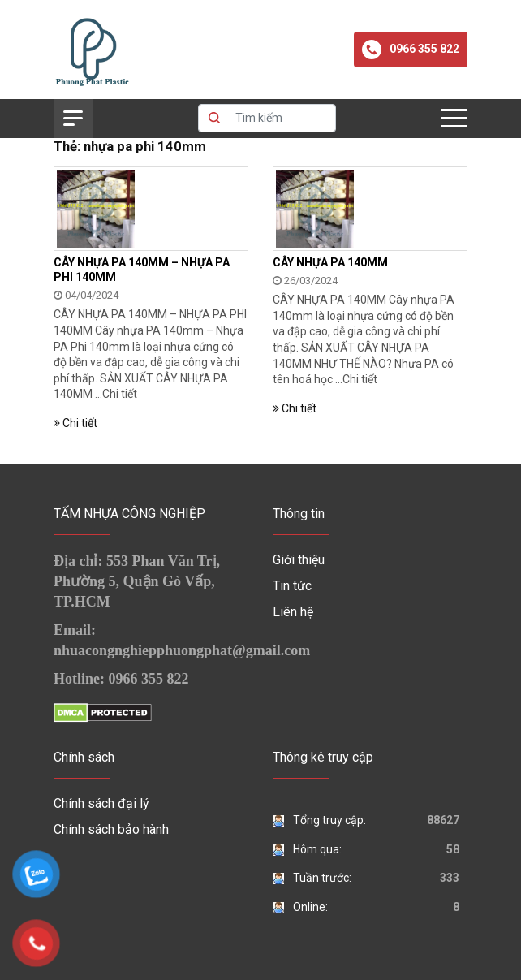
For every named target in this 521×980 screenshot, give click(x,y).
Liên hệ (293, 612)
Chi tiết (120, 394)
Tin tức (292, 586)
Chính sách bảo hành (111, 829)
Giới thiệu (299, 560)
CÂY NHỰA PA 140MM (330, 262)
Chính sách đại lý (101, 803)
